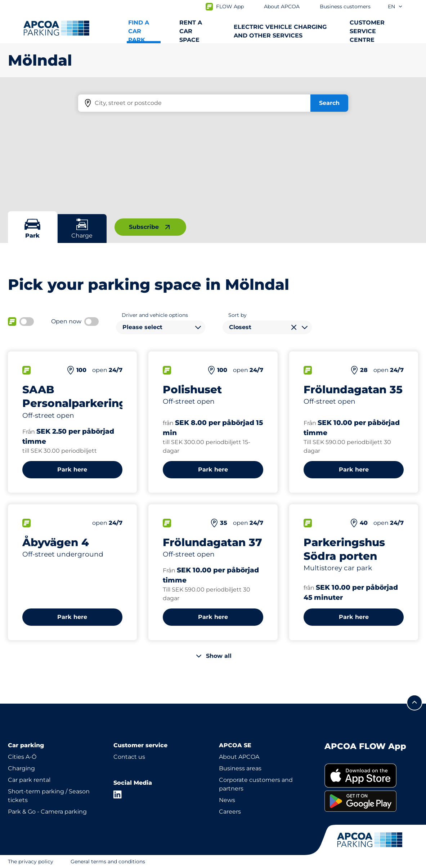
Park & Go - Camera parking (47, 812)
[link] (371, 776)
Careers (230, 812)
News (227, 800)
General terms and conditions (108, 862)
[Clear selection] (294, 327)
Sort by (237, 315)
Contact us (129, 757)
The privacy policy (31, 862)
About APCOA (239, 757)
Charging (21, 768)
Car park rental (29, 780)
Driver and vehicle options (155, 315)
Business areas (240, 768)
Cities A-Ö (22, 757)
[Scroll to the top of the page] (414, 703)
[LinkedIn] (118, 794)
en (395, 6)
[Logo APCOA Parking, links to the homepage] (56, 28)
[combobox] (161, 327)
